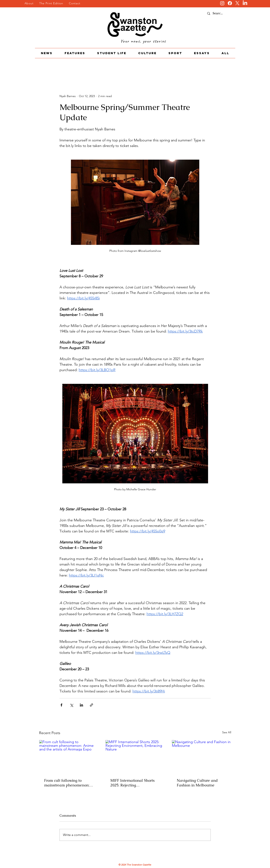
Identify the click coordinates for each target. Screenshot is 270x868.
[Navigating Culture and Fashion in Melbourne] (201, 757)
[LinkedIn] (245, 3)
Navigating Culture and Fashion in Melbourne (197, 783)
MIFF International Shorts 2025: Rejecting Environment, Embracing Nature (132, 783)
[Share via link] (91, 705)
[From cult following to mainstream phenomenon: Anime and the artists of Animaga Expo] (69, 757)
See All (227, 732)
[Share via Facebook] (61, 705)
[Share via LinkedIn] (81, 705)
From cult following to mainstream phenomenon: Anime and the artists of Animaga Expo (67, 783)
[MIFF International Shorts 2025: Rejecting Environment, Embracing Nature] (135, 757)
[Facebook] (230, 3)
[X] (237, 3)
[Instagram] (222, 3)
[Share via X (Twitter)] (71, 705)
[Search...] (219, 13)
